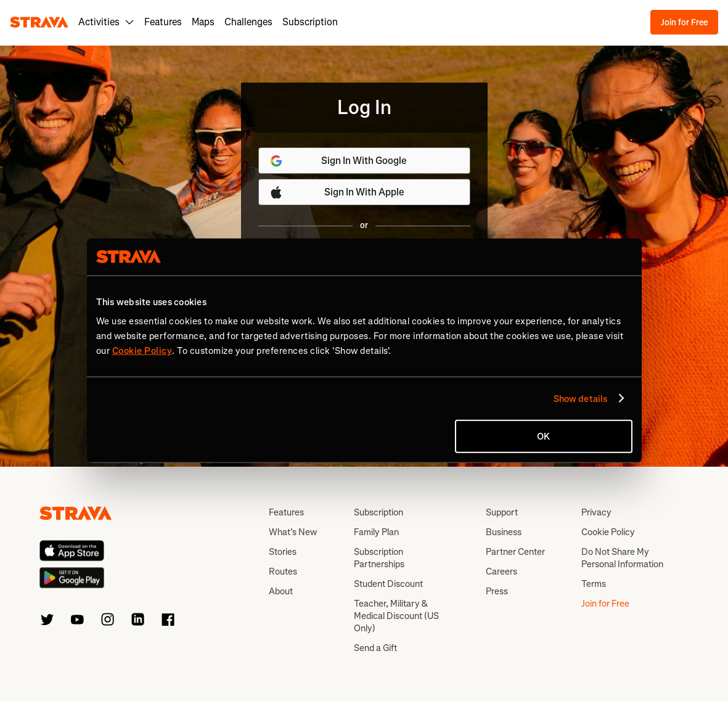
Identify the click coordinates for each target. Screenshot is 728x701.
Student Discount (388, 584)
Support (502, 512)
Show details (580, 398)
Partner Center (515, 552)
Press (497, 591)
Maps (203, 22)
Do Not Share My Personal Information (622, 558)
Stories (283, 552)
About (281, 591)
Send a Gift (375, 648)
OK (543, 437)
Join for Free (684, 23)
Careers (501, 572)
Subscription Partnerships (379, 558)
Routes (283, 572)
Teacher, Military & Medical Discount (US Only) (396, 616)
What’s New (293, 532)
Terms (594, 584)
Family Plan (376, 532)
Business (504, 532)
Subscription (310, 22)
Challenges (248, 22)
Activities (106, 22)
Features (163, 22)
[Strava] (39, 22)
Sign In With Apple (337, 192)
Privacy (596, 512)
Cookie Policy (608, 532)
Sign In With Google (338, 161)
